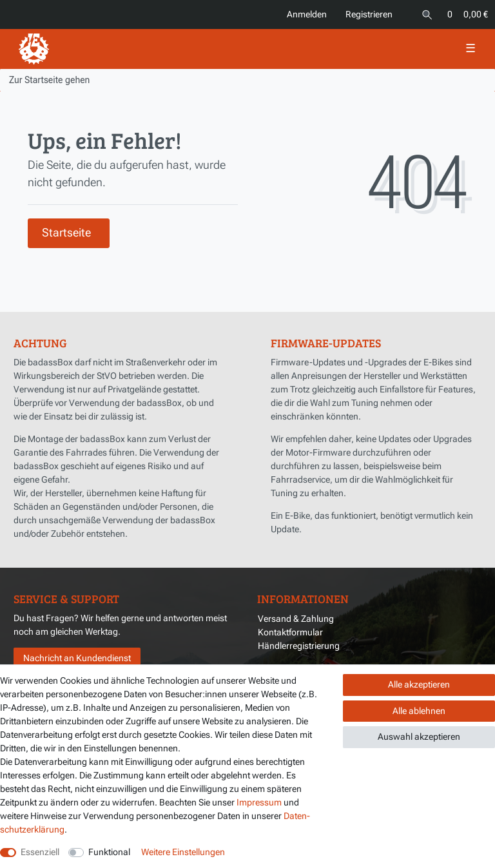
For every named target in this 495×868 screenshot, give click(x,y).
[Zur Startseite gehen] (49, 80)
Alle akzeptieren (419, 684)
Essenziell (40, 852)
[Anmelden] (306, 14)
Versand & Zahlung (296, 619)
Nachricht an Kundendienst (77, 658)
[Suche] (427, 14)
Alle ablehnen (419, 711)
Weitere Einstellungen (183, 852)
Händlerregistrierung (299, 646)
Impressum (259, 802)
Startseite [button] (66, 233)
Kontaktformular (290, 632)
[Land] (407, 8)
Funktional (109, 852)
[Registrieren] (368, 14)
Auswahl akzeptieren (419, 737)
